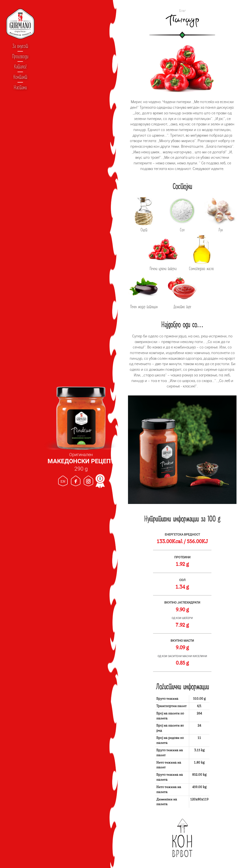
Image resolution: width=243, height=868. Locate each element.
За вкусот (20, 46)
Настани (20, 87)
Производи (20, 56)
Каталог (20, 66)
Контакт (20, 77)
